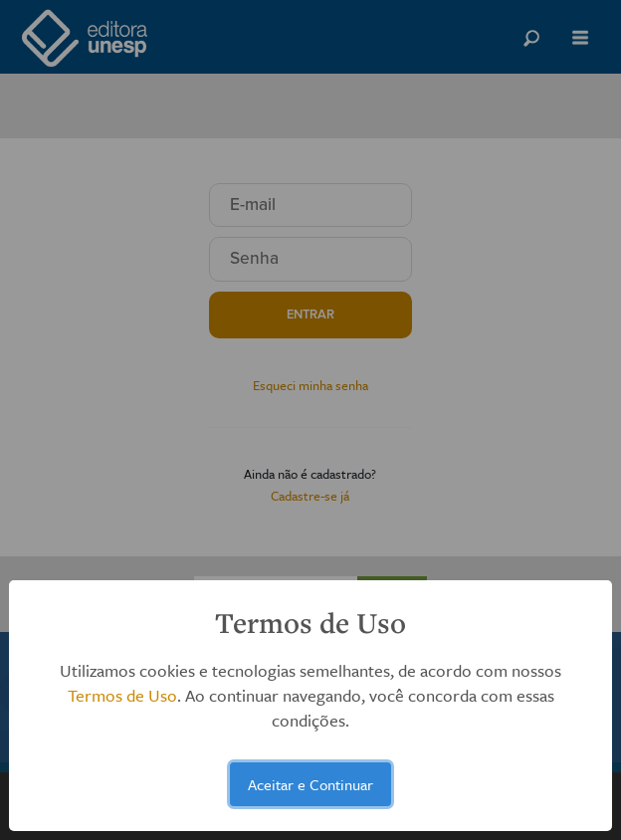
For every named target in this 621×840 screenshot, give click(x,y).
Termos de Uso (122, 695)
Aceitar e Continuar (310, 784)
